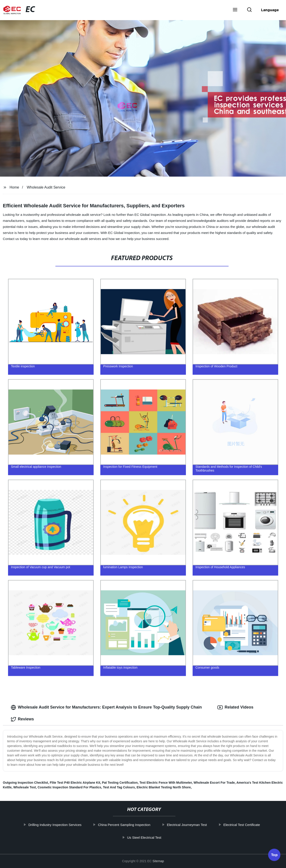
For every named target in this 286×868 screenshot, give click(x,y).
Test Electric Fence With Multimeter (166, 783)
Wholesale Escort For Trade (214, 783)
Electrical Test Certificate (254, 825)
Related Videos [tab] (235, 707)
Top (274, 856)
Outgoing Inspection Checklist (25, 783)
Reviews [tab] (22, 719)
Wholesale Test (24, 787)
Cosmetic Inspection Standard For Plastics (69, 787)
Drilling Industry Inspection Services (67, 825)
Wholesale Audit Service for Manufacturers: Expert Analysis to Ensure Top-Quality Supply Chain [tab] (106, 707)
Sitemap (158, 861)
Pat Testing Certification (120, 783)
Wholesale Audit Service (46, 187)
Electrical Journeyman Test (199, 825)
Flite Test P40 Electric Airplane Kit (75, 783)
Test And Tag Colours (119, 787)
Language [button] (270, 10)
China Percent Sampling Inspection (137, 825)
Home (14, 187)
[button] (235, 10)
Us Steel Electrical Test (157, 837)
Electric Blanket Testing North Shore (164, 787)
